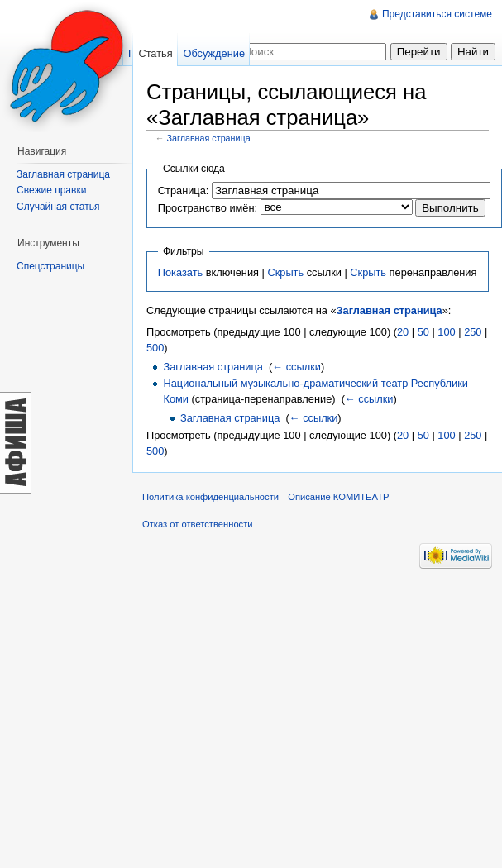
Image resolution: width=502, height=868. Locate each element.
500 (155, 348)
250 (473, 332)
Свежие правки (51, 190)
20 (403, 332)
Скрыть (285, 272)
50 (423, 332)
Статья (155, 53)
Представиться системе (437, 14)
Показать (180, 272)
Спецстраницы (50, 266)
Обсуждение (214, 53)
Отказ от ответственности (198, 524)
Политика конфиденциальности (210, 497)
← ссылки (296, 367)
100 (446, 332)
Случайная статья (58, 207)
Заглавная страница (209, 138)
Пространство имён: (208, 208)
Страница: (184, 191)
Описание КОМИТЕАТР (338, 497)
